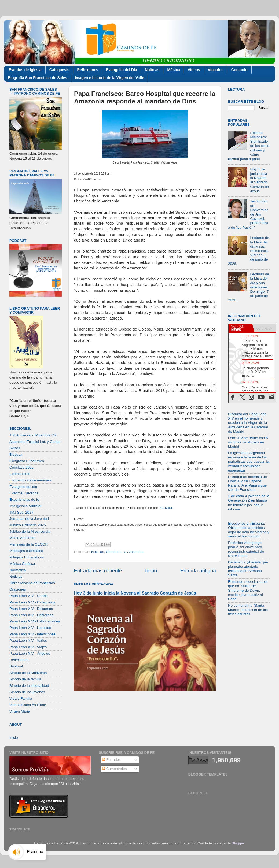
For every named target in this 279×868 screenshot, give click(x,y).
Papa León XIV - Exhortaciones (35, 621)
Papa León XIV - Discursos (31, 609)
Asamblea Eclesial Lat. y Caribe (35, 442)
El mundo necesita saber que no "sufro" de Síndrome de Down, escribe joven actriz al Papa (248, 590)
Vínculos (216, 70)
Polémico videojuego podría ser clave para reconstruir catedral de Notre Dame (246, 549)
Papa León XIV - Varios (28, 641)
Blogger (238, 843)
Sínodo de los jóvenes (27, 692)
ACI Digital (166, 508)
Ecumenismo (20, 474)
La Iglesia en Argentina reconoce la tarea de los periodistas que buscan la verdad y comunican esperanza (249, 462)
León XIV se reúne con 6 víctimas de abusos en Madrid (248, 442)
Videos (194, 70)
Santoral (16, 666)
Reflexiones (88, 70)
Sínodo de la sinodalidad (29, 686)
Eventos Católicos (24, 493)
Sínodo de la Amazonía (125, 552)
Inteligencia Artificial (25, 506)
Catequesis (59, 70)
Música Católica (22, 564)
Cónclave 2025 (21, 467)
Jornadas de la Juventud (29, 519)
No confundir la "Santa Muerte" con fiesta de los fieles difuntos (248, 610)
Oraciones (18, 589)
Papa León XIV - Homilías (30, 628)
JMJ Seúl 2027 (21, 512)
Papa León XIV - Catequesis (32, 602)
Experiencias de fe (24, 500)
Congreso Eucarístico (27, 461)
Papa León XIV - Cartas (29, 596)
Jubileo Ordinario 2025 (28, 525)
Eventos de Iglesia (25, 70)
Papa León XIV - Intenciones (32, 634)
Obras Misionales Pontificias (32, 583)
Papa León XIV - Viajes (28, 647)
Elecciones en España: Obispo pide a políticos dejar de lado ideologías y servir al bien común (249, 530)
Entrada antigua (198, 571)
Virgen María (20, 711)
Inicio (151, 571)
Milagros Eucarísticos (27, 557)
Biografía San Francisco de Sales (37, 78)
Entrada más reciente (98, 571)
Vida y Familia (21, 698)
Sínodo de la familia (25, 679)
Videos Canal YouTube (28, 705)
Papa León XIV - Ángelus (30, 653)
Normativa (18, 570)
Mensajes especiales (26, 551)
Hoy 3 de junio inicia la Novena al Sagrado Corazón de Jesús (135, 593)
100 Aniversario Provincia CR (33, 435)
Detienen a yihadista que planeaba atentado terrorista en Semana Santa (248, 569)
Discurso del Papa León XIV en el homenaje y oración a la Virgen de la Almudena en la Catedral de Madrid (248, 423)
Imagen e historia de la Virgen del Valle (109, 78)
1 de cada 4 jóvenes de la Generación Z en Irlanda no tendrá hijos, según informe (249, 503)
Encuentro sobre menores (30, 480)
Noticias (152, 70)
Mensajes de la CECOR (29, 544)
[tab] (240, 328)
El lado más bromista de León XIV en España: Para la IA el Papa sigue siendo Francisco (247, 483)
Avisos (15, 448)
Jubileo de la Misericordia (30, 531)
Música (173, 70)
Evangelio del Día (122, 70)
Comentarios (114, 769)
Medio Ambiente (22, 538)
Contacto (239, 70)
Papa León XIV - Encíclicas (31, 615)
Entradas (111, 760)
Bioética (16, 455)
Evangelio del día (23, 487)
